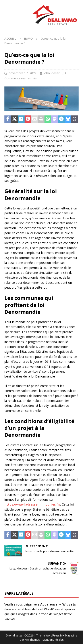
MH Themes (32, 640)
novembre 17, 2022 (23, 73)
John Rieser (51, 73)
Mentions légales (53, 640)
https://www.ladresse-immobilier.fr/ (32, 504)
